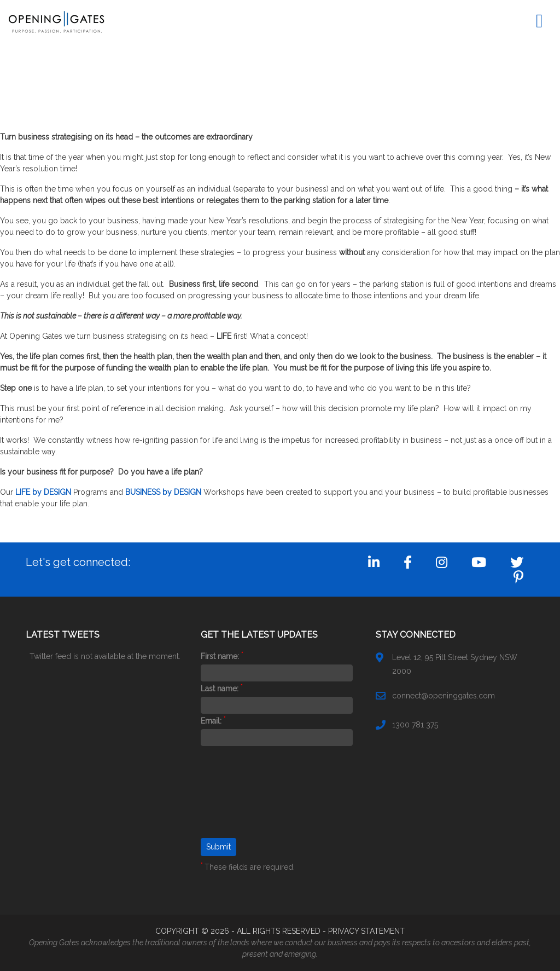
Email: (213, 721)
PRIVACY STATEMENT (366, 931)
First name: (222, 656)
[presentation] (246, 799)
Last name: (221, 689)
